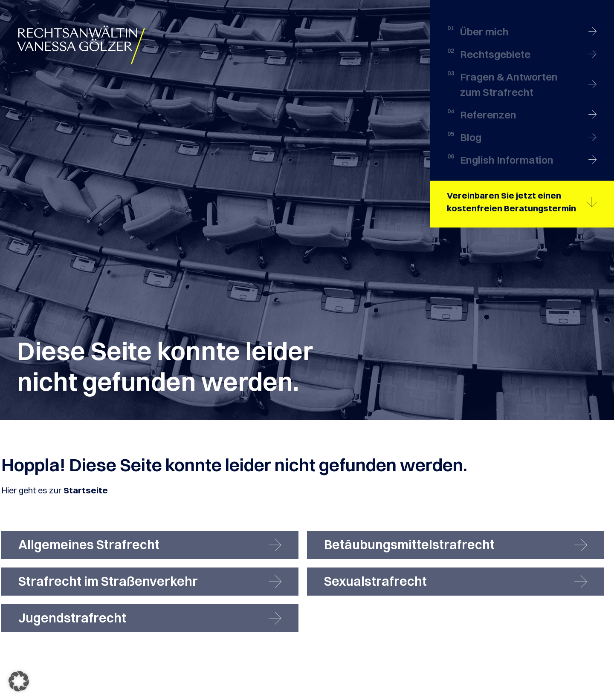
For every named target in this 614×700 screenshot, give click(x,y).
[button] (19, 681)
